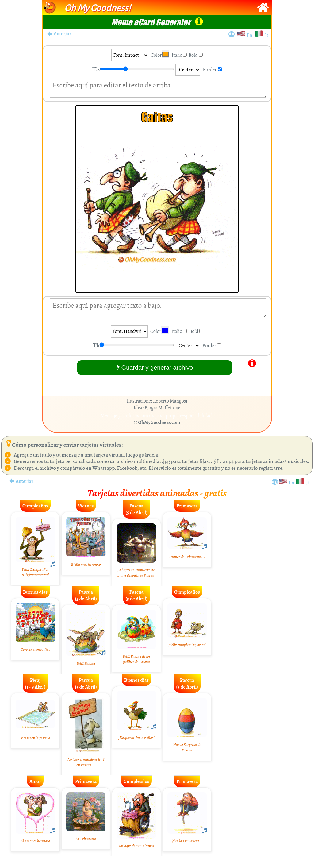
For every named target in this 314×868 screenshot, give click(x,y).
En (251, 35)
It (267, 35)
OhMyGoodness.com (159, 422)
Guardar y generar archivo (155, 367)
